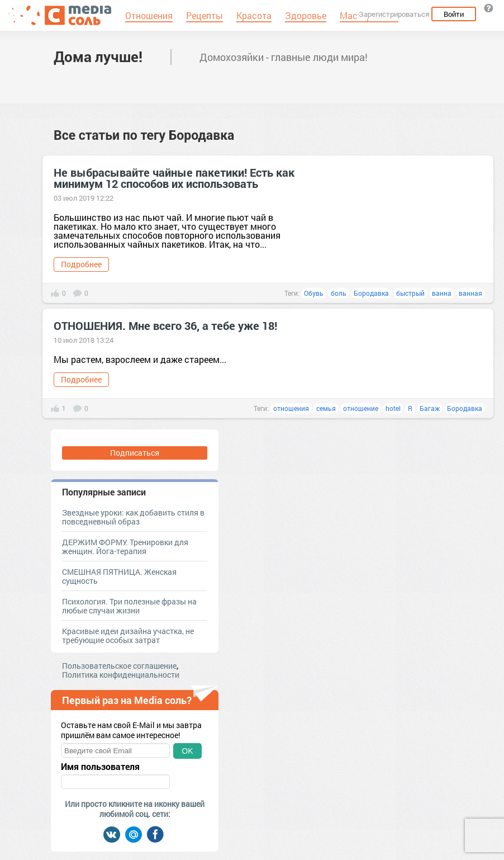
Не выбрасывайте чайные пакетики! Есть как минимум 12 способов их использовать (174, 178)
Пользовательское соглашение (119, 666)
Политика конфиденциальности (121, 675)
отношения (291, 408)
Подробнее (81, 264)
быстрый (410, 293)
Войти (454, 14)
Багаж (430, 408)
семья (326, 408)
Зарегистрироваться (394, 14)
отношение (361, 408)
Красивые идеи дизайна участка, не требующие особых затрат (128, 635)
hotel (393, 408)
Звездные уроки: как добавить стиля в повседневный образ (133, 517)
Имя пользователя (100, 767)
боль (339, 293)
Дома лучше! (98, 56)
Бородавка (371, 293)
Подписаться (135, 453)
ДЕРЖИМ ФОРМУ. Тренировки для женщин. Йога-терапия (125, 547)
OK (187, 751)
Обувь (314, 293)
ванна (442, 293)
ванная (470, 293)
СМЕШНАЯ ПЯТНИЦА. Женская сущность (119, 576)
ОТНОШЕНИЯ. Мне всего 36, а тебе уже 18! (165, 325)
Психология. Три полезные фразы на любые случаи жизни (129, 606)
